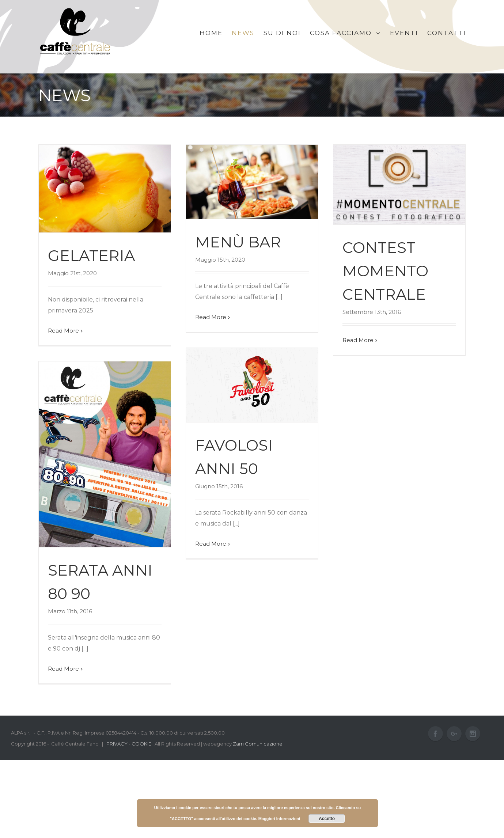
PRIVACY (117, 744)
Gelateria (91, 255)
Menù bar (238, 242)
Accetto (327, 819)
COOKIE (141, 744)
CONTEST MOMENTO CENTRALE (385, 271)
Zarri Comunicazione (258, 744)
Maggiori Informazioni (279, 819)
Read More (63, 331)
